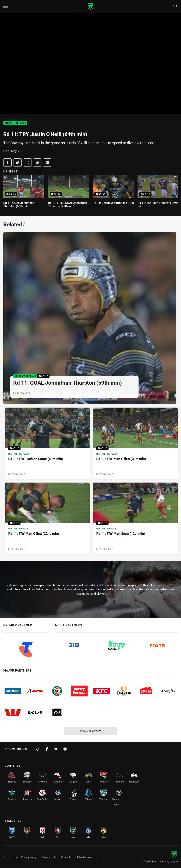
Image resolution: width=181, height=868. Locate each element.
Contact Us (67, 857)
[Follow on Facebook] (47, 749)
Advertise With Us (87, 857)
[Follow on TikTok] (38, 749)
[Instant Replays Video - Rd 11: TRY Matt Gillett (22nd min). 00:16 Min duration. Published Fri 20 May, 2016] (47, 518)
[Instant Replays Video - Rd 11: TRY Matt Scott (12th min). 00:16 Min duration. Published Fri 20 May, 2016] (135, 518)
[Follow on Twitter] (56, 749)
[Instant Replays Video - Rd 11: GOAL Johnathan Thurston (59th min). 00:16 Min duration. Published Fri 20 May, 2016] (90, 318)
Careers (46, 857)
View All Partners (91, 731)
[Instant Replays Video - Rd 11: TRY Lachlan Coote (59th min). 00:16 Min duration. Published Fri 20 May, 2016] (47, 443)
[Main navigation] (6, 6)
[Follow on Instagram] (65, 749)
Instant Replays (15, 123)
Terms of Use (11, 857)
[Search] (175, 6)
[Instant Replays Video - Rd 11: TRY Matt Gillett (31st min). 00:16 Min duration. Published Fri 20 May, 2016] (135, 443)
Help (56, 857)
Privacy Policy (29, 857)
